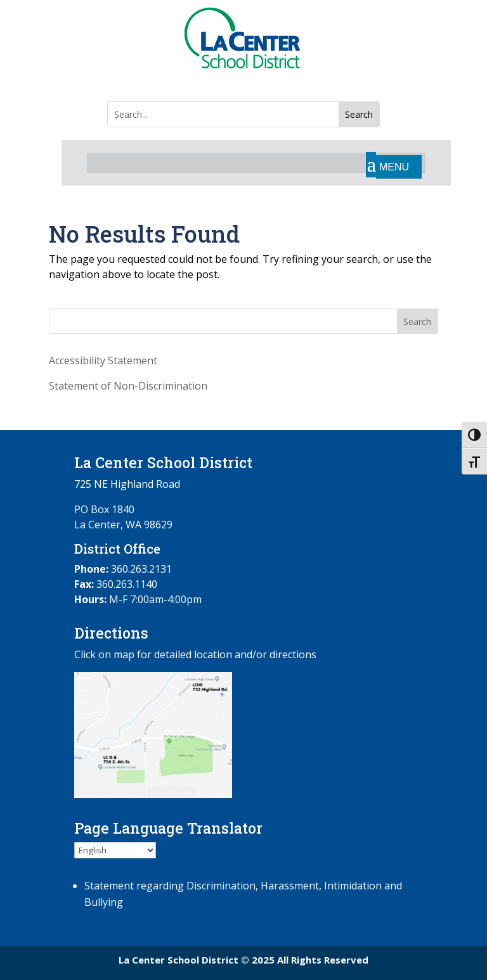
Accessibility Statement (103, 360)
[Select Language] (115, 850)
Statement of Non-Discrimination (128, 386)
